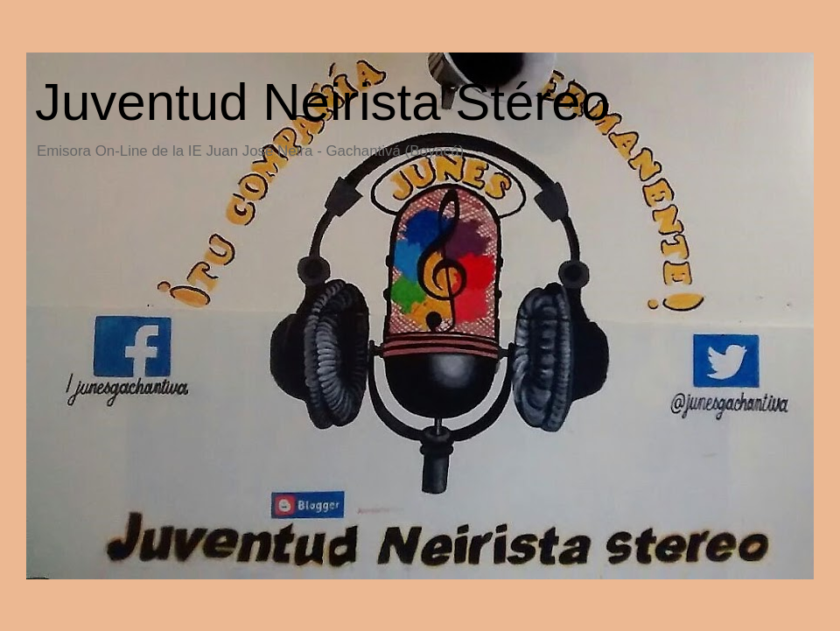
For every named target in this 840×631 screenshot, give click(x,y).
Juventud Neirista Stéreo (322, 102)
